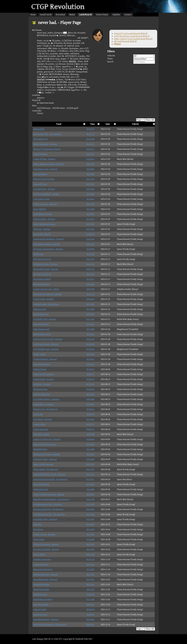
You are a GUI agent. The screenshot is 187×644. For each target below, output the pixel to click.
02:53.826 (90, 620)
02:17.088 (90, 309)
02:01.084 (90, 399)
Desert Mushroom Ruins (44, 224)
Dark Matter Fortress (43, 214)
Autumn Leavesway (43, 559)
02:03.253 (90, 244)
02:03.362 (90, 304)
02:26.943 (90, 389)
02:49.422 (90, 354)
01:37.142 (90, 469)
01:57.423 (90, 504)
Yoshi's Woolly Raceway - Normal (49, 494)
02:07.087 (90, 189)
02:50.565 (90, 584)
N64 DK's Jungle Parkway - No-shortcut (51, 499)
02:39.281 (90, 569)
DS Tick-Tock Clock (42, 274)
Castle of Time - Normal (44, 159)
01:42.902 (90, 249)
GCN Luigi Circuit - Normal (46, 344)
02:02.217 (90, 154)
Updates (116, 15)
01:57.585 (90, 600)
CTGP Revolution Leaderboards (128, 36)
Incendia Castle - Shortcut (45, 519)
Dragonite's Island (42, 234)
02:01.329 (90, 544)
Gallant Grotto (40, 610)
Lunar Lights (39, 424)
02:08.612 (90, 379)
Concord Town (40, 184)
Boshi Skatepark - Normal (45, 144)
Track (59, 124)
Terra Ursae (39, 539)
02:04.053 (90, 610)
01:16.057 (90, 144)
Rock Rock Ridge (41, 605)
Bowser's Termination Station (47, 149)
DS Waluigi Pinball (42, 279)
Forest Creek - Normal (44, 299)
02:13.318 (90, 555)
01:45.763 (90, 264)
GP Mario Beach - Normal (45, 359)
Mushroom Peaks (41, 590)
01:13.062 (90, 534)
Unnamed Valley (41, 324)
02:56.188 (90, 434)
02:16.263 (90, 419)
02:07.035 (90, 184)
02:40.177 (90, 149)
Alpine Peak (39, 129)
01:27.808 (90, 449)
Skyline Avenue (41, 389)
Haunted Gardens (41, 434)
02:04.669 (90, 299)
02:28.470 (90, 364)
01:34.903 (90, 444)
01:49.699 (90, 524)
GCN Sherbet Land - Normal (46, 349)
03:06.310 (90, 429)
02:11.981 (90, 229)
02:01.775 (90, 269)
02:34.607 (90, 199)
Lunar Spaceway (41, 429)
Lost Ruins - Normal (43, 419)
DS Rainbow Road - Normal (46, 269)
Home (33, 15)
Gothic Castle (39, 354)
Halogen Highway (42, 364)
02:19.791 (90, 479)
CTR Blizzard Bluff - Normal (46, 194)
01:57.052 (90, 484)
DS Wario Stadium (42, 284)
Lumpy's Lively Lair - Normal (47, 439)
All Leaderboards (122, 41)
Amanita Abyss (40, 174)
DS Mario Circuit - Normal (45, 264)
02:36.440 (90, 139)
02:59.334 (90, 565)
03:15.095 (90, 519)
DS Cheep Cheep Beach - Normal (48, 249)
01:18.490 (90, 344)
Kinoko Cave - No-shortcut (46, 409)
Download (60, 15)
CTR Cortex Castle (42, 199)
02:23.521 (90, 279)
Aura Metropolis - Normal (45, 580)
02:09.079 (90, 605)
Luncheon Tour (41, 615)
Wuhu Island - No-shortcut (46, 469)
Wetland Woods (41, 489)
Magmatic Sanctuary (43, 569)
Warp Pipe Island (41, 484)
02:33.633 (90, 359)
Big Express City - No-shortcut (47, 134)
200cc (144, 34)
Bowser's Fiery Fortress (44, 179)
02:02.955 (90, 414)
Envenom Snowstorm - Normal (48, 294)
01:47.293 (90, 274)
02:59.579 (90, 129)
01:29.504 (90, 209)
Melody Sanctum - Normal (46, 575)
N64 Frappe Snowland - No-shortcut (50, 625)
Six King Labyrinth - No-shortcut (48, 509)
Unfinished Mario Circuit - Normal (49, 474)
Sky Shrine (38, 530)
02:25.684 (90, 459)
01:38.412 (90, 409)
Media (72, 15)
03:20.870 (90, 159)
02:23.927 (90, 580)
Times (131, 59)
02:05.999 (90, 289)
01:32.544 (90, 349)
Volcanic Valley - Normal (45, 459)
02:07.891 (90, 549)
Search (131, 62)
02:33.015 (90, 219)
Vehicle (135, 124)
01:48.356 (90, 615)
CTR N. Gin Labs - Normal (45, 204)
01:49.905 (90, 404)
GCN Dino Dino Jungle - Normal (48, 339)
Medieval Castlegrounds (45, 444)
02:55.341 (90, 239)
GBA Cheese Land (41, 329)
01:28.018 (90, 594)
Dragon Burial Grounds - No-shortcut (51, 479)
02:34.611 (90, 369)
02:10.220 (90, 254)
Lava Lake (38, 414)
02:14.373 (90, 134)
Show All (150, 120)
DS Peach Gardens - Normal (46, 544)
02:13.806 (90, 329)
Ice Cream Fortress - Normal (46, 399)
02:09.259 (90, 384)
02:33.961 (90, 214)
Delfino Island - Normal (44, 219)
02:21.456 (90, 179)
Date (108, 124)
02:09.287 (90, 314)
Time (92, 124)
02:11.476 (90, 294)
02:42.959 (90, 530)
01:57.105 (90, 514)
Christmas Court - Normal (45, 169)
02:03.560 (90, 284)
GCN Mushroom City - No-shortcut (49, 514)
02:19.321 (90, 575)
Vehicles (131, 56)
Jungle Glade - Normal (44, 379)
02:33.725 (90, 164)
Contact (128, 15)
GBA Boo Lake (40, 309)
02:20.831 (90, 494)
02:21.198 (90, 499)
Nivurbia (38, 524)
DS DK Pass (38, 254)
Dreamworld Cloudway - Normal (49, 239)
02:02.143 (90, 339)
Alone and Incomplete (44, 374)
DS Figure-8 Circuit (42, 259)
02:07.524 (90, 224)
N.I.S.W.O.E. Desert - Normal (46, 549)
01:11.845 (90, 319)
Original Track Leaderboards (127, 34)
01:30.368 (90, 539)
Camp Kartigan (41, 154)
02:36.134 (90, 559)
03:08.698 (90, 174)
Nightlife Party (40, 449)
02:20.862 (90, 169)
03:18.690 (90, 509)
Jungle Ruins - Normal (44, 404)
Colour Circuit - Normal (44, 534)
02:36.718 (90, 204)
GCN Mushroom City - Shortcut (48, 504)
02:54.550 (90, 454)
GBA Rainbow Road (42, 334)
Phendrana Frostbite (43, 600)
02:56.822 (90, 394)
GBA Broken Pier (41, 314)
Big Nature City (41, 139)
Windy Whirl (39, 555)
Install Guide (46, 15)
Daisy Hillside (40, 209)
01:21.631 (90, 259)
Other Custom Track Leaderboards (130, 39)
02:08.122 (90, 234)
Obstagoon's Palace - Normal (47, 454)
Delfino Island (40, 369)
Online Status (102, 15)
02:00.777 (90, 374)
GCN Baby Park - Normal (45, 319)
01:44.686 (90, 489)
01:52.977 (90, 424)
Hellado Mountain (42, 394)
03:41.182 (90, 590)
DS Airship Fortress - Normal (47, 244)
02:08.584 (90, 439)
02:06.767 (90, 625)
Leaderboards (85, 15)
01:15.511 (90, 474)
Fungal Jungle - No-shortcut (46, 304)
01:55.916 (90, 324)
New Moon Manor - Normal (46, 620)
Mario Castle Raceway (44, 464)
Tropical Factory (41, 565)
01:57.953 (90, 464)
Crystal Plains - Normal (44, 189)
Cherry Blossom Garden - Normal (49, 164)
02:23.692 (90, 334)
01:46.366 (90, 194)
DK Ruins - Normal (42, 229)
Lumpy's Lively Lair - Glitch (46, 289)
